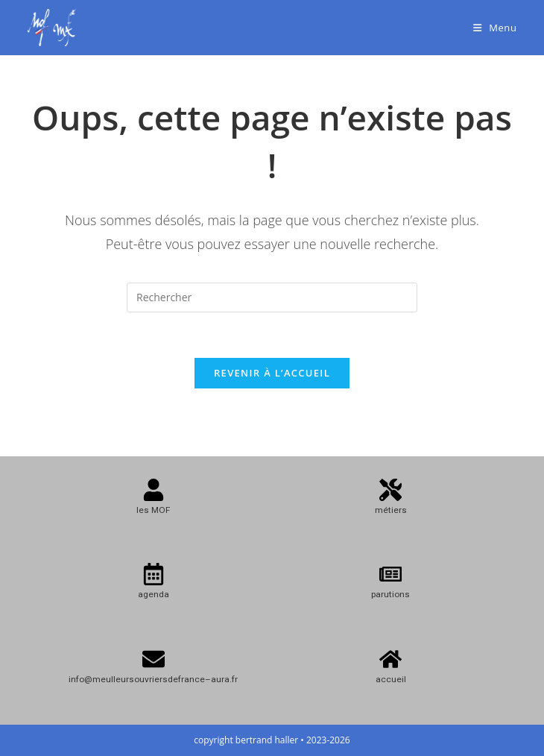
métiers (391, 510)
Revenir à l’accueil (272, 373)
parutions (390, 594)
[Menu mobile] (495, 28)
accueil (391, 679)
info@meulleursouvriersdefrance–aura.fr (153, 679)
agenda (154, 594)
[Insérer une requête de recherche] (272, 297)
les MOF (153, 510)
